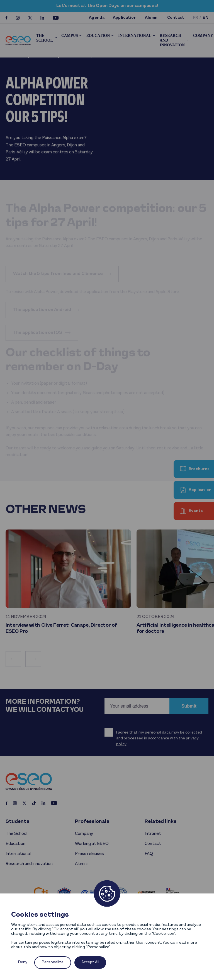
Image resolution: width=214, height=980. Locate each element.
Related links (160, 822)
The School (45, 38)
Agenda (97, 18)
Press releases (89, 854)
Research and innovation (172, 40)
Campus (70, 36)
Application (125, 18)
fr (196, 18)
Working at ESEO (92, 844)
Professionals (92, 822)
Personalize (53, 962)
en (206, 18)
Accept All (90, 962)
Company (84, 834)
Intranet (153, 834)
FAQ (149, 854)
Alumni (152, 18)
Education (98, 36)
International (135, 36)
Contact (176, 18)
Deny (23, 962)
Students (17, 822)
